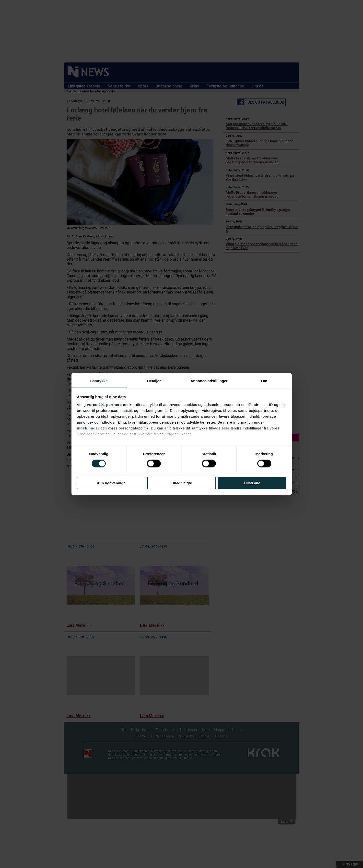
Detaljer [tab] (154, 381)
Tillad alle (252, 483)
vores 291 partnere (104, 404)
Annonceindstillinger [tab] (209, 381)
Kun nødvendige (111, 483)
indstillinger (88, 428)
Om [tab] (264, 381)
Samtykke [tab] (99, 381)
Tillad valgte (181, 483)
